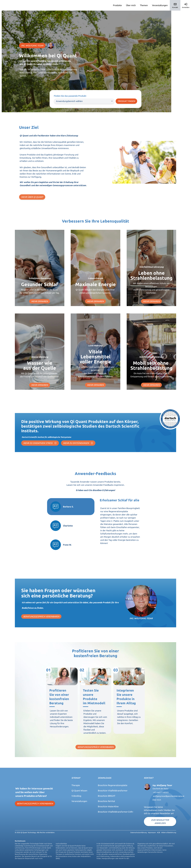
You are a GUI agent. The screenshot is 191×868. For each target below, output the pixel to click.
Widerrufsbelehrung (169, 832)
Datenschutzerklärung (139, 832)
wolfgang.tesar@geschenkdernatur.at (169, 796)
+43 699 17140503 (161, 792)
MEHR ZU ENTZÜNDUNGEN (78, 443)
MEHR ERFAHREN (40, 301)
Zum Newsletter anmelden (160, 822)
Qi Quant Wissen (79, 791)
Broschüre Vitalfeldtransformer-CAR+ (116, 812)
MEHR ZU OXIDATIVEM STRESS (40, 443)
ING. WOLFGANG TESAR (32, 46)
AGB (159, 832)
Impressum (152, 832)
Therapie (76, 785)
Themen (144, 5)
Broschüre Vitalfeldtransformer (113, 791)
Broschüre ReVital (106, 801)
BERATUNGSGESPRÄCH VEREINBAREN (41, 616)
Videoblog (76, 796)
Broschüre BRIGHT (107, 796)
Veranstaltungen (160, 5)
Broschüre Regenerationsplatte (113, 785)
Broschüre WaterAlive (108, 806)
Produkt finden (126, 101)
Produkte (117, 5)
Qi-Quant (7, 5)
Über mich (131, 5)
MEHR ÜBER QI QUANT (32, 197)
